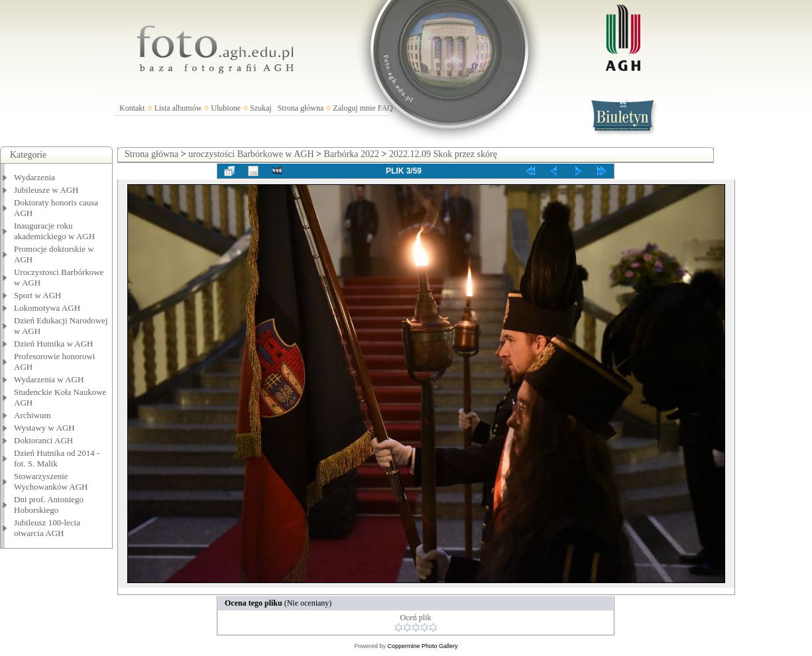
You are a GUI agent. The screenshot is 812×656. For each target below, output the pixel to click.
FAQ (385, 108)
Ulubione (226, 108)
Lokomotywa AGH (47, 308)
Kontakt (132, 108)
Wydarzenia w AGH (49, 379)
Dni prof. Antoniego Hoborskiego (49, 505)
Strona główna (301, 108)
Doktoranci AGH (43, 440)
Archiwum (32, 415)
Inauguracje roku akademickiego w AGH (54, 231)
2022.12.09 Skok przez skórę (443, 154)
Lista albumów (178, 108)
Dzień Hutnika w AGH (54, 344)
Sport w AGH (38, 295)
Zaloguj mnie (354, 108)
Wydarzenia (34, 177)
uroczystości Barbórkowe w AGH (251, 154)
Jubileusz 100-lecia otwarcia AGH (47, 528)
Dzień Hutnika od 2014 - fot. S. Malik (57, 458)
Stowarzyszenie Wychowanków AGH (51, 481)
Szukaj (261, 108)
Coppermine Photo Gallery (422, 646)
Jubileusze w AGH (46, 190)
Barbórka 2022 (351, 154)
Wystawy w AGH (44, 428)
